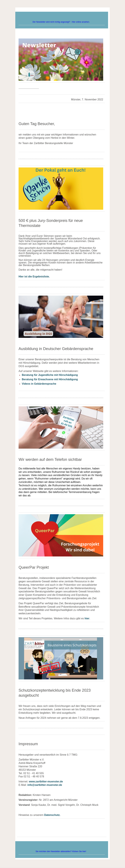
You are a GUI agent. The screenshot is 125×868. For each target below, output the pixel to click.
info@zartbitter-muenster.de (45, 785)
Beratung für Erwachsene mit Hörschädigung (50, 379)
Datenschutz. (52, 815)
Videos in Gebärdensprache (39, 384)
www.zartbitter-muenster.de (46, 782)
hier (87, 618)
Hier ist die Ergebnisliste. (34, 277)
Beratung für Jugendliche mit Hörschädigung (50, 375)
